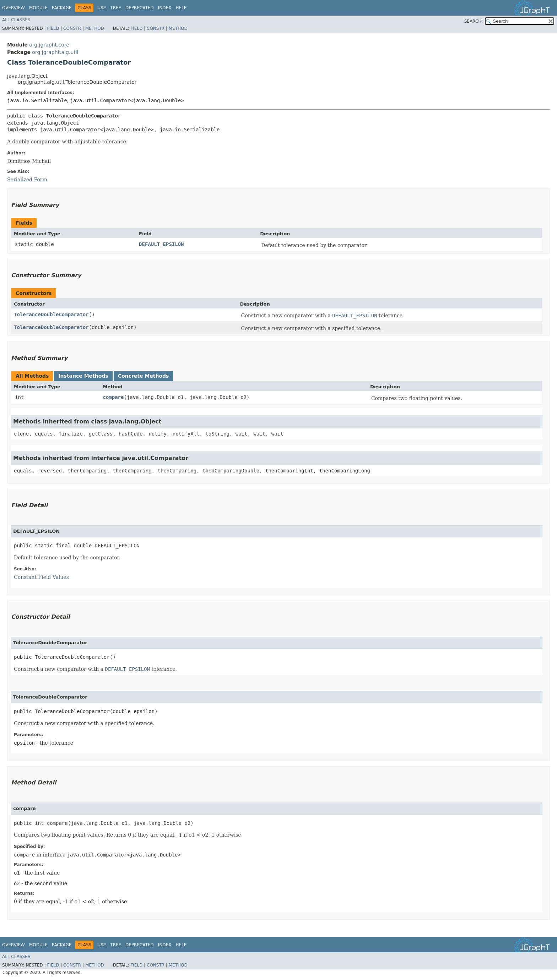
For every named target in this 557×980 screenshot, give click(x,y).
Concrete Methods (144, 376)
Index (165, 8)
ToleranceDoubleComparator (51, 314)
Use (102, 8)
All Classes (16, 20)
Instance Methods (83, 376)
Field (53, 28)
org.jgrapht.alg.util (55, 52)
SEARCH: (474, 21)
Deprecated (140, 8)
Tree (116, 8)
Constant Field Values (41, 577)
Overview (13, 8)
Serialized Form (27, 180)
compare (113, 397)
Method (95, 28)
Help (181, 8)
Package (62, 8)
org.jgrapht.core (49, 45)
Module (38, 8)
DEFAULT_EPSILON (161, 244)
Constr (72, 28)
